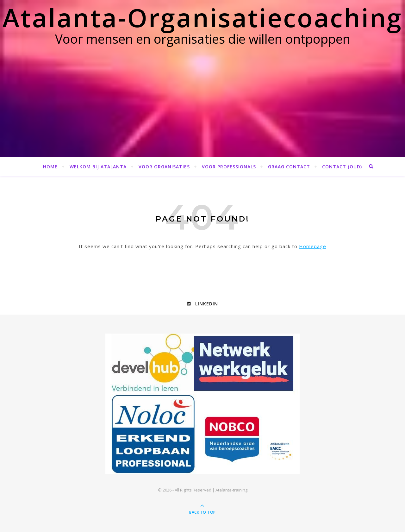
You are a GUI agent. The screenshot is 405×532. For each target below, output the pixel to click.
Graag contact (289, 167)
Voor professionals (229, 167)
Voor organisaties (164, 167)
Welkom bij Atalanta (98, 167)
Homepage (313, 246)
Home (50, 167)
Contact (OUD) (342, 167)
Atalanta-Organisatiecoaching (202, 17)
